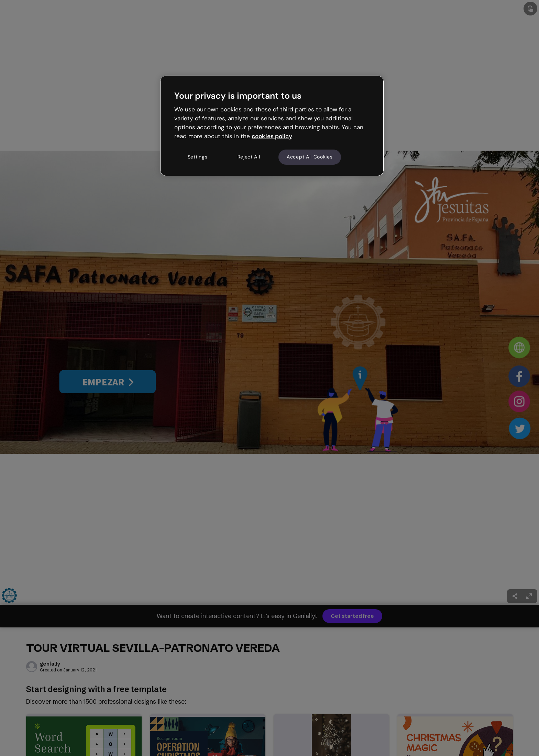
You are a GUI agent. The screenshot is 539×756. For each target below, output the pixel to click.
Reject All (249, 157)
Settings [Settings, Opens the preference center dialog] (198, 157)
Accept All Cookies (310, 157)
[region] (272, 126)
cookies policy (272, 136)
